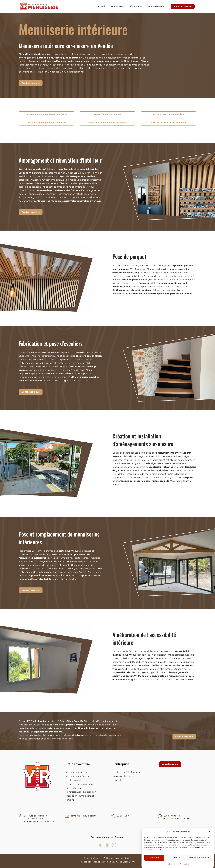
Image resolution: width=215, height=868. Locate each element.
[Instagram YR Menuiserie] (114, 846)
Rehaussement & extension (81, 792)
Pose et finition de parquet (107, 114)
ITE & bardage (73, 780)
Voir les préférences (199, 857)
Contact (117, 780)
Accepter (154, 857)
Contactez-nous (31, 83)
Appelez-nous (170, 764)
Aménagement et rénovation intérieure (47, 114)
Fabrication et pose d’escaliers (168, 114)
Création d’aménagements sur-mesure (47, 122)
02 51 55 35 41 (123, 816)
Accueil (101, 6)
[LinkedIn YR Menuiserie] (107, 846)
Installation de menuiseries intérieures (107, 122)
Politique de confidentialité (178, 864)
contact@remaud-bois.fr (83, 816)
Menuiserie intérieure (77, 772)
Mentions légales (93, 858)
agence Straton (100, 862)
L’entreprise (136, 6)
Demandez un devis (183, 6)
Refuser (176, 857)
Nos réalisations (156, 6)
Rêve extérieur (74, 788)
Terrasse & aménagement (80, 784)
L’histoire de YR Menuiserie (127, 772)
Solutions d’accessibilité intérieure (169, 122)
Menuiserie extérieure (78, 776)
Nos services (118, 6)
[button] (210, 832)
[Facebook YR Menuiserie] (101, 846)
